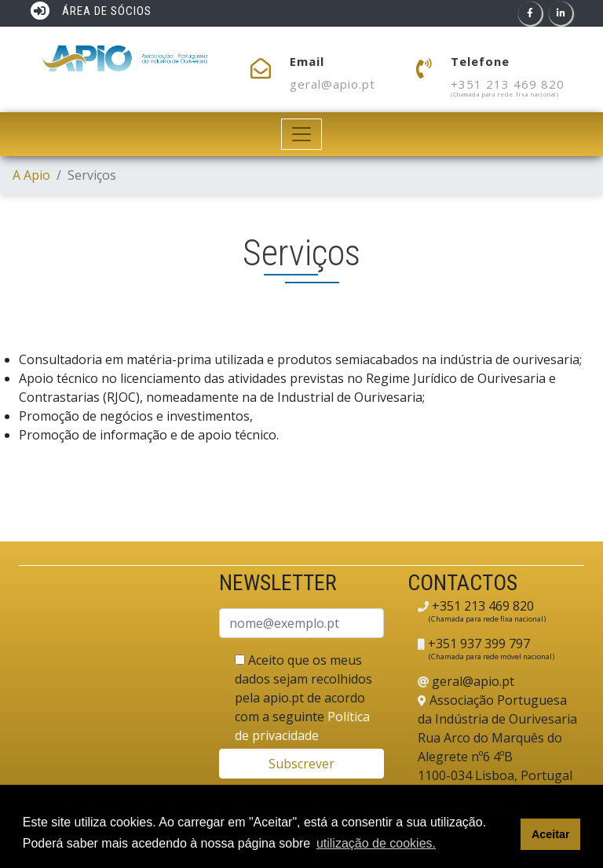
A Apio (31, 175)
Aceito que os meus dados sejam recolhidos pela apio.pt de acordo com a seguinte (303, 698)
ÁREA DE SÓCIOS (91, 11)
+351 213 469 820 (508, 84)
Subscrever (301, 764)
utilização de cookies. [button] (376, 843)
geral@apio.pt (333, 84)
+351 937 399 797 (477, 644)
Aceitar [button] (551, 834)
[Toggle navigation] (302, 134)
